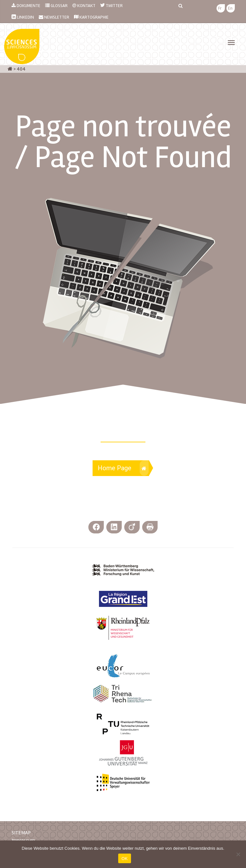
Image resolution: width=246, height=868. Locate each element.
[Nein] (238, 854)
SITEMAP (21, 833)
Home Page (123, 468)
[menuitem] (220, 9)
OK (124, 859)
